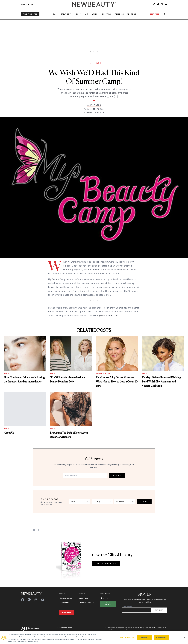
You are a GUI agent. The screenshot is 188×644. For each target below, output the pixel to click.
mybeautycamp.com (108, 315)
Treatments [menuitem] (67, 14)
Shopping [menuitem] (107, 14)
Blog (98, 63)
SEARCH (144, 502)
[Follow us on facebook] (154, 4)
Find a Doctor (105, 594)
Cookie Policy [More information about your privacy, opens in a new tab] (33, 642)
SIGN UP (117, 475)
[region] (94, 638)
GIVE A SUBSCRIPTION (106, 564)
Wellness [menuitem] (119, 14)
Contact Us (63, 594)
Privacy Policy (105, 598)
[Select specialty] (102, 502)
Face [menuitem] (55, 14)
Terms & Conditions (87, 602)
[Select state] (80, 502)
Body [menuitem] (78, 14)
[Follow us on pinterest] (158, 4)
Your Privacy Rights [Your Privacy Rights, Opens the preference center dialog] (127, 637)
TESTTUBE (155, 14)
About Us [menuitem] (132, 14)
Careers (82, 594)
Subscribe (27, 4)
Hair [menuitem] (86, 14)
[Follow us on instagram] (162, 4)
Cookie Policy (64, 602)
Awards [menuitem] (95, 14)
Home (90, 63)
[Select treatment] (125, 502)
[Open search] (165, 14)
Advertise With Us (66, 598)
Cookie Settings (108, 604)
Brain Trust (84, 598)
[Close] (184, 637)
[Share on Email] (38, 530)
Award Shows (103, 374)
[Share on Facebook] (34, 530)
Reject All (145, 637)
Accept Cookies (162, 637)
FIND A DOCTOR (30, 14)
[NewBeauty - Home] (94, 4)
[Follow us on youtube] (166, 4)
